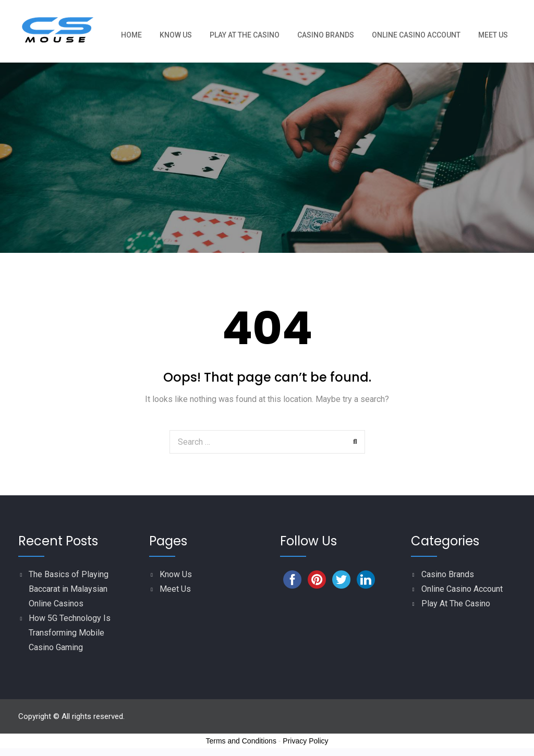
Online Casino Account (416, 35)
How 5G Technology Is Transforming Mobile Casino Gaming (70, 633)
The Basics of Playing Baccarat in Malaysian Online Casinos (69, 589)
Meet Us (493, 35)
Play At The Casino (245, 35)
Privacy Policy (305, 741)
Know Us (176, 35)
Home (131, 35)
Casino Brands (326, 35)
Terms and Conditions (241, 741)
